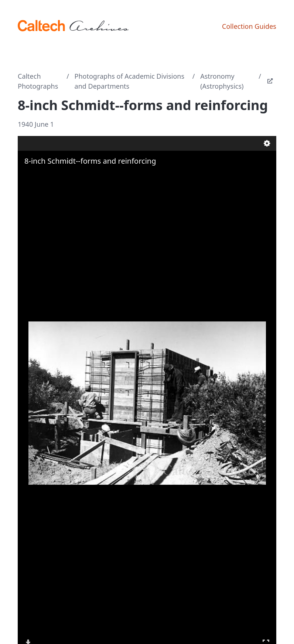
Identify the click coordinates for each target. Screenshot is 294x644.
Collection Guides (249, 26)
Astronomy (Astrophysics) (222, 81)
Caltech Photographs (38, 81)
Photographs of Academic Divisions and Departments (130, 81)
